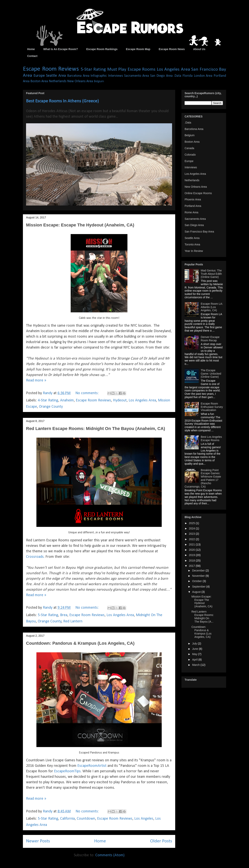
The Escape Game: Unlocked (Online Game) (211, 374)
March (196, 665)
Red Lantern (73, 621)
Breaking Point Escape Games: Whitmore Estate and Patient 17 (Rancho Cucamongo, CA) (203, 478)
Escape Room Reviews (51, 69)
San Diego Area (161, 76)
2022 (192, 539)
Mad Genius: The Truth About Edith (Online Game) (211, 274)
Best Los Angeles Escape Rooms (211, 439)
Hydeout (120, 400)
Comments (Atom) (110, 855)
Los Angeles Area (173, 69)
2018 (192, 561)
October (197, 581)
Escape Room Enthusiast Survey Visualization (212, 407)
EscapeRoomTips (67, 771)
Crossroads (35, 557)
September (199, 587)
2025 (192, 523)
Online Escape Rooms (198, 193)
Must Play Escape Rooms (131, 69)
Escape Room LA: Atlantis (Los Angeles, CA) (212, 307)
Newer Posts (38, 841)
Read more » (36, 380)
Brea (64, 615)
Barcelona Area (78, 76)
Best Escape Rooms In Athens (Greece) (62, 101)
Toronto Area (192, 244)
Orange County (51, 407)
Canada (189, 148)
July (195, 644)
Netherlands (58, 81)
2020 (192, 550)
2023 (192, 534)
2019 (192, 555)
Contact (32, 56)
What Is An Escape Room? (61, 49)
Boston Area (39, 81)
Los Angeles (144, 819)
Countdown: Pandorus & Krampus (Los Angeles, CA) (80, 643)
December (199, 571)
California (67, 819)
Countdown (86, 819)
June (195, 649)
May (195, 654)
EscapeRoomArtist (92, 766)
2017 (192, 566)
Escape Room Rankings (102, 49)
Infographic (99, 76)
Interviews (115, 76)
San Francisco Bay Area (199, 232)
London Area (203, 76)
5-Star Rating (93, 69)
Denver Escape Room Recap (210, 339)
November (199, 576)
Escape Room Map (138, 49)
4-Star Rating (48, 400)
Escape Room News (172, 49)
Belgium (99, 81)
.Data (177, 76)
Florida (188, 76)
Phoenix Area (193, 199)
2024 (192, 528)
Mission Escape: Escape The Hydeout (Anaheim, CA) (80, 225)
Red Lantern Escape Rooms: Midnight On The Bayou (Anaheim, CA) (96, 429)
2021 (192, 544)
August (197, 592)
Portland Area (193, 206)
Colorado (190, 155)
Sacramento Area (137, 76)
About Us (199, 49)
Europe (39, 76)
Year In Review (194, 251)
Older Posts (161, 841)
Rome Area (191, 212)
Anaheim (67, 400)
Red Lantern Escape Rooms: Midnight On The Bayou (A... (203, 617)
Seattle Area (56, 76)
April (195, 660)
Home (31, 49)
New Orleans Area (80, 81)
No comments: (88, 393)
